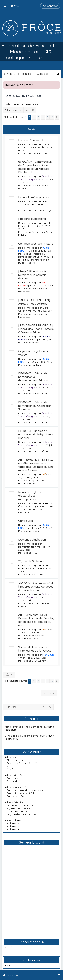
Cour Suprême (40, 661)
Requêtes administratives (21, 805)
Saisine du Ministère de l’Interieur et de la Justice (35, 649)
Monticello (37, 574)
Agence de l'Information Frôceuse (31, 482)
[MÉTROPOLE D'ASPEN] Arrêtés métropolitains (34, 302)
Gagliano (37, 365)
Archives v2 (13, 823)
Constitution (13, 778)
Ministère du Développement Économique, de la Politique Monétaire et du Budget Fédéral (36, 258)
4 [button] (43, 117)
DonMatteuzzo (26, 547)
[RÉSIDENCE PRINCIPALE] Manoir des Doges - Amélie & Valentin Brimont (36, 329)
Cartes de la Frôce (17, 796)
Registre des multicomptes (21, 814)
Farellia (36, 531)
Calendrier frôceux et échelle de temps (28, 793)
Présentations (39, 153)
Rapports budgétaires (32, 219)
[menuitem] (15, 5)
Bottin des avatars (17, 811)
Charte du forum (16, 760)
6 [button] (52, 117)
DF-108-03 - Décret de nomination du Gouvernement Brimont (33, 377)
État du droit (14, 781)
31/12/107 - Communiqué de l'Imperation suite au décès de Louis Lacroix (36, 586)
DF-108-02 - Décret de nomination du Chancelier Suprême (35, 406)
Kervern (36, 343)
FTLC (34, 553)
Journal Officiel (40, 394)
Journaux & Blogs (41, 210)
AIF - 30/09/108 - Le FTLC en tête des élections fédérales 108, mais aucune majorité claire (36, 465)
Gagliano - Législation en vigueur (34, 353)
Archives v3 (13, 826)
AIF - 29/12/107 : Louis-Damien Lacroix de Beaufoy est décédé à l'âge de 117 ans (36, 620)
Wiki (9, 766)
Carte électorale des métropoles (25, 790)
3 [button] (39, 117)
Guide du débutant (17, 763)
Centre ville (26, 521)
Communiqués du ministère (36, 243)
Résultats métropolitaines (35, 197)
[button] (57, 117)
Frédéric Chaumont (31, 140)
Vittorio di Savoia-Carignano (36, 178)
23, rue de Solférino (31, 561)
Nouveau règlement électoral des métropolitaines (31, 495)
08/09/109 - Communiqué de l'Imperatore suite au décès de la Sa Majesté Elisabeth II (35, 167)
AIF (44, 474)
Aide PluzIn (13, 769)
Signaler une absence (18, 808)
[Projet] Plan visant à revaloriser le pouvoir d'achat (32, 275)
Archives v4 (13, 829)
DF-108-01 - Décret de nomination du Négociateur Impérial (36, 434)
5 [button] (48, 117)
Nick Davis (48, 655)
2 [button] (34, 117)
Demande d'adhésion (32, 539)
